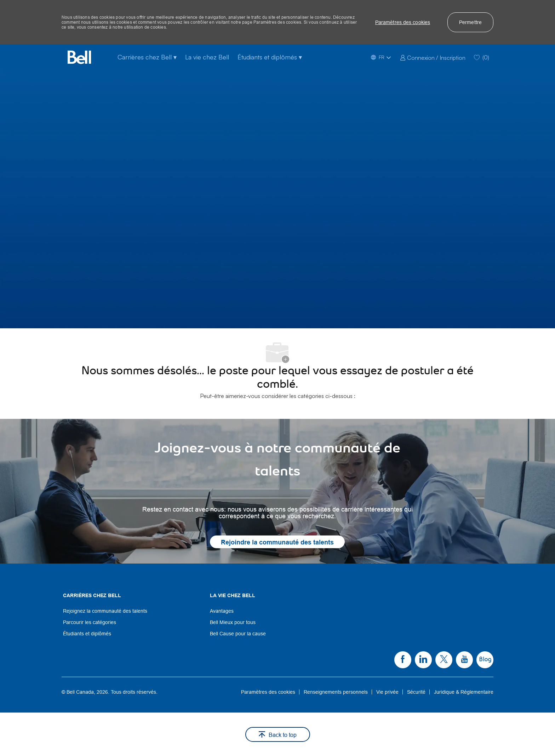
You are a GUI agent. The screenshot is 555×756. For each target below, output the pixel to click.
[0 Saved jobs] (482, 57)
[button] (403, 22)
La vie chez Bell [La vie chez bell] (207, 57)
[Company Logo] (79, 57)
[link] (433, 57)
